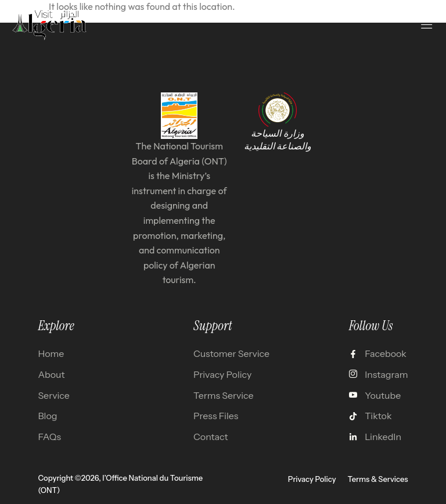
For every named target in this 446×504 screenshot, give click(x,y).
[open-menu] (427, 24)
